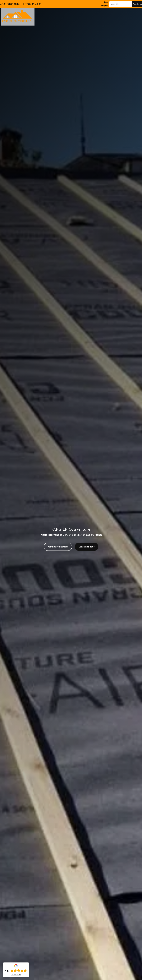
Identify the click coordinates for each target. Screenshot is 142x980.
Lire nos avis (16, 975)
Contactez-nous (87, 547)
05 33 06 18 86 (12, 4)
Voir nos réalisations (58, 547)
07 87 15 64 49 (33, 4)
